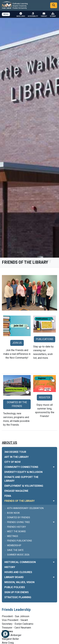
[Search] (54, 5)
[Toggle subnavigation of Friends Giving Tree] (54, 522)
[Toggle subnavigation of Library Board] (54, 577)
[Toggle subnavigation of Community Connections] (54, 467)
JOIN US (17, 343)
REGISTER (45, 397)
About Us (10, 443)
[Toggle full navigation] (6, 14)
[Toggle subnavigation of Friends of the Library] (54, 501)
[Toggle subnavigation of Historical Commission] (54, 562)
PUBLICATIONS (45, 339)
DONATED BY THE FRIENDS (17, 404)
